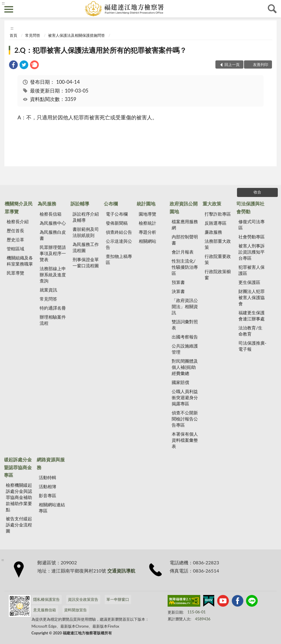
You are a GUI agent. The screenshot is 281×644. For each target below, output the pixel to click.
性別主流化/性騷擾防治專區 (185, 267)
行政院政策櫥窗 (218, 274)
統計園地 (146, 204)
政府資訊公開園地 (184, 207)
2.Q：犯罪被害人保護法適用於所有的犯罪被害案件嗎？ (100, 50)
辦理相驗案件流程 (53, 320)
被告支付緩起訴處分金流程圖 (19, 525)
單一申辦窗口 (118, 599)
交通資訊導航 (121, 571)
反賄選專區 (216, 223)
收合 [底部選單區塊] (257, 192)
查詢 (272, 9)
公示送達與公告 (119, 244)
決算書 (178, 291)
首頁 (13, 35)
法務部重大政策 (218, 244)
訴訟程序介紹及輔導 (86, 217)
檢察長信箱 (51, 214)
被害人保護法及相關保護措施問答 (77, 35)
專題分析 (147, 232)
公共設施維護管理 (185, 349)
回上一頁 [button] (232, 64)
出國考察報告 (185, 337)
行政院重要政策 (218, 259)
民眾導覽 (15, 273)
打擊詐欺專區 (218, 214)
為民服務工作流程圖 (86, 247)
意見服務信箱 (45, 610)
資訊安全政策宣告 (83, 599)
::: (3, 3)
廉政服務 (213, 232)
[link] (13, 66)
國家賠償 (180, 382)
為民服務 (47, 204)
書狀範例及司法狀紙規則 (86, 232)
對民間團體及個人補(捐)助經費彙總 (185, 367)
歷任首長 (15, 231)
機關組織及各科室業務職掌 (20, 261)
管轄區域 (15, 249)
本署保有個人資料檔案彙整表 (185, 440)
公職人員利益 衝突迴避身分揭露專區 (185, 397)
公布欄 (111, 204)
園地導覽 (147, 214)
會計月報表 (183, 252)
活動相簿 (48, 486)
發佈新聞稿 (117, 223)
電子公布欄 (117, 214)
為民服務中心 (53, 223)
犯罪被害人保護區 (252, 270)
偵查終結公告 (119, 232)
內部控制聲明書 (185, 240)
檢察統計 (147, 223)
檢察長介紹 (18, 221)
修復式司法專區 (252, 225)
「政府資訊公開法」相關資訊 (185, 306)
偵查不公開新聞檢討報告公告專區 (185, 419)
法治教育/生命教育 (250, 331)
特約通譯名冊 (53, 308)
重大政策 (212, 204)
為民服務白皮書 (53, 235)
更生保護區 (249, 282)
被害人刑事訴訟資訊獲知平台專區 (252, 252)
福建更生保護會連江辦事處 (252, 316)
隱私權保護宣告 (46, 599)
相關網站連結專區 (52, 508)
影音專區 (48, 495)
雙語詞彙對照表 (185, 325)
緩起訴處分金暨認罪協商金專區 (18, 467)
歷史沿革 (15, 240)
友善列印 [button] (261, 64)
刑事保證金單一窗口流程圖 (86, 262)
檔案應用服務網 (185, 225)
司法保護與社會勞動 (250, 207)
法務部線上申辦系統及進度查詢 (53, 275)
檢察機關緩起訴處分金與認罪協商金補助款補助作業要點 (19, 497)
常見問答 (33, 35)
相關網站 (147, 241)
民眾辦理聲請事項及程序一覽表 (53, 253)
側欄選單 (9, 9)
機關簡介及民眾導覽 (19, 207)
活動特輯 (48, 477)
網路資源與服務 (51, 463)
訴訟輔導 (80, 204)
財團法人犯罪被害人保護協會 (252, 297)
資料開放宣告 (75, 610)
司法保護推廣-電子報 (252, 346)
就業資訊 (48, 290)
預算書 (178, 282)
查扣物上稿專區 (119, 259)
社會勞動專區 (252, 237)
